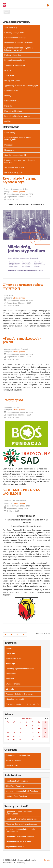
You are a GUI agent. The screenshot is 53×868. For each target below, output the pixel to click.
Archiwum (8, 121)
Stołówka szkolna (11, 101)
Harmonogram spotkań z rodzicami (19, 43)
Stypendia (10, 689)
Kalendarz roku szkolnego (15, 38)
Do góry (47, 860)
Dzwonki (8, 70)
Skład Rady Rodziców (15, 786)
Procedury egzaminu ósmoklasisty (20, 669)
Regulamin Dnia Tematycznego (19, 841)
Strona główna (19, 192)
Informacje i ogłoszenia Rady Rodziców (22, 791)
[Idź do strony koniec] (24, 634)
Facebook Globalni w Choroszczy (20, 694)
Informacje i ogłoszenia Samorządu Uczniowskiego (20, 830)
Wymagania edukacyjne (14, 167)
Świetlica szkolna (11, 91)
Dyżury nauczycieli (12, 80)
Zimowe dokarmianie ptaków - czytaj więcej (24, 286)
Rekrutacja (10, 664)
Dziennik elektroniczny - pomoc (17, 116)
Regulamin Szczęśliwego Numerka (20, 836)
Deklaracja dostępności (14, 172)
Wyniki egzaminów (14, 760)
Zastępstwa (9, 75)
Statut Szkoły (10, 133)
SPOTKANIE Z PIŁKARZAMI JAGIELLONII (22, 492)
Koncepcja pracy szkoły (14, 33)
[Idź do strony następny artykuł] (18, 634)
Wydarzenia (11, 674)
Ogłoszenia (11, 653)
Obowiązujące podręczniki (15, 155)
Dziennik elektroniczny (13, 111)
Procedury (9, 145)
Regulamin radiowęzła (15, 846)
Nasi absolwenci (13, 765)
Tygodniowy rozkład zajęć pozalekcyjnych (21, 86)
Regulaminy (9, 150)
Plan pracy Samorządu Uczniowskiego (22, 824)
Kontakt (9, 648)
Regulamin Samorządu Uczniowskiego (22, 819)
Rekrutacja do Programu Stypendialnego (20, 180)
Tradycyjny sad (13, 400)
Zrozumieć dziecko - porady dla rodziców (23, 704)
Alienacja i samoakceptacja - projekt (22, 340)
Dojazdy (8, 96)
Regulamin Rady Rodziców (17, 781)
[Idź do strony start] (6, 634)
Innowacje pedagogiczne (14, 60)
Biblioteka (8, 106)
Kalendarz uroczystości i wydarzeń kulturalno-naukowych (18, 49)
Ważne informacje (13, 684)
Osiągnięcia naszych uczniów (18, 755)
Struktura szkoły (11, 27)
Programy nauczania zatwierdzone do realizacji (20, 161)
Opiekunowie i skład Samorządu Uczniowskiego (19, 813)
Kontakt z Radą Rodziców (16, 796)
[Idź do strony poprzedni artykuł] (12, 634)
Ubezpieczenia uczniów (16, 699)
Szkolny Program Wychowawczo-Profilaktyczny (18, 139)
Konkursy (10, 679)
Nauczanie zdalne (13, 658)
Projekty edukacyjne (13, 55)
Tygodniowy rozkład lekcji (15, 65)
